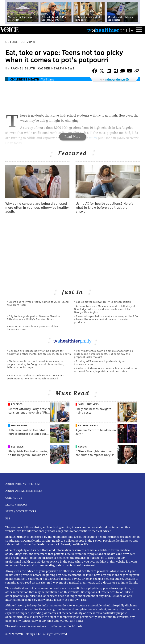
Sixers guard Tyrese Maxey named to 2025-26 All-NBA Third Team (38, 303)
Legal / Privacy (17, 505)
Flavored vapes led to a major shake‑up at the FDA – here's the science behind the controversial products (106, 319)
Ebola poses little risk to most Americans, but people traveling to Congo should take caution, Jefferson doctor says (36, 364)
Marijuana (48, 79)
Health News (19, 425)
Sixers (83, 447)
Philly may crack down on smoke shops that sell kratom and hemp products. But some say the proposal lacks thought (104, 354)
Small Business (88, 404)
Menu (139, 30)
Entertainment (88, 425)
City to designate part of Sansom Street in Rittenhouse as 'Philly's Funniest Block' (33, 318)
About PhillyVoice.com (23, 484)
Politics (17, 404)
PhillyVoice (9, 30)
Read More (72, 137)
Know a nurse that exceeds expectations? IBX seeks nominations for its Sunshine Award (35, 377)
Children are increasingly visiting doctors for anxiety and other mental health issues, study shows (39, 352)
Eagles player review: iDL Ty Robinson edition (103, 302)
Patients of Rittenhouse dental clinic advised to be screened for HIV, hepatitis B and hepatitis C (105, 370)
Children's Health (25, 79)
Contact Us (14, 498)
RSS (8, 518)
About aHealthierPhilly (24, 491)
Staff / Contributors (21, 511)
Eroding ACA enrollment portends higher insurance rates (33, 328)
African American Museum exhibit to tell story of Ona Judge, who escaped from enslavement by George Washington (104, 309)
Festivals (17, 447)
